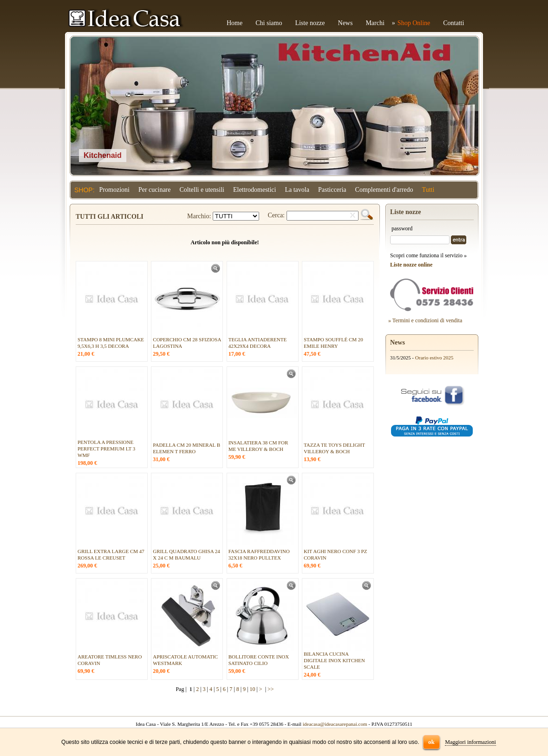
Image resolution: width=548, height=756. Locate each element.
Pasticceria (332, 190)
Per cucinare (155, 190)
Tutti (428, 190)
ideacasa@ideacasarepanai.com (335, 724)
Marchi (375, 23)
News (346, 23)
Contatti (453, 23)
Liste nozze (310, 23)
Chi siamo (269, 23)
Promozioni (114, 190)
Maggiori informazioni (470, 742)
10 (252, 689)
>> (271, 689)
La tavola (297, 190)
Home (235, 23)
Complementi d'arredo (384, 190)
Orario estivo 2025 (434, 358)
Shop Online (414, 23)
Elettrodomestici (255, 190)
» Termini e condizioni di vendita (425, 320)
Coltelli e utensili (202, 190)
